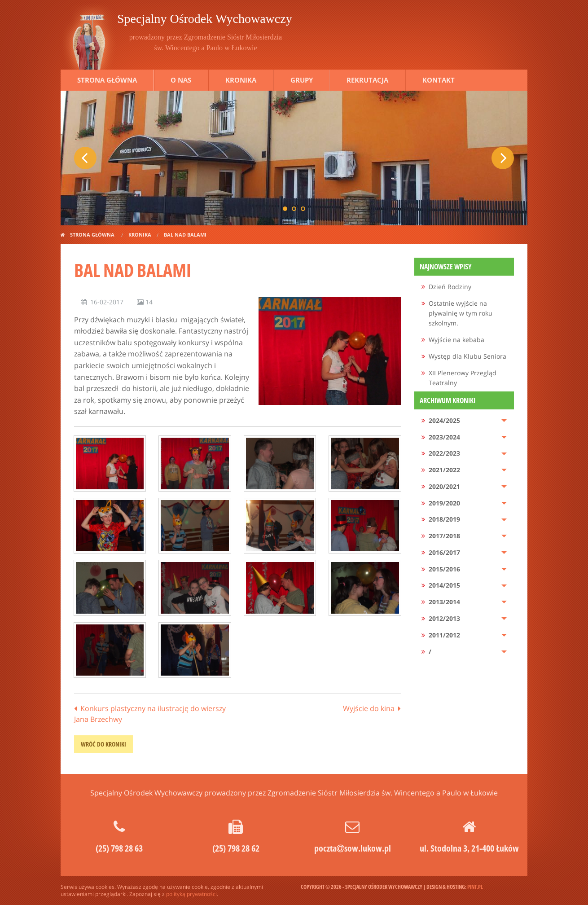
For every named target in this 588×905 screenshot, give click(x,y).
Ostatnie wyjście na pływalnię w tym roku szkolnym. (461, 313)
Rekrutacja (367, 80)
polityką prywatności (191, 894)
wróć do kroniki (103, 744)
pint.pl (475, 887)
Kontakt (439, 80)
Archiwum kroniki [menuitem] (448, 400)
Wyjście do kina (369, 708)
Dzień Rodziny (450, 287)
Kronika (241, 80)
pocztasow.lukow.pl (353, 848)
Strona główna (107, 80)
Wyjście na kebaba (456, 340)
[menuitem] (464, 287)
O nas (181, 80)
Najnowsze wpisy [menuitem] (446, 267)
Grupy (302, 80)
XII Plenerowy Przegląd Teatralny (463, 378)
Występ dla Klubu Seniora (467, 356)
